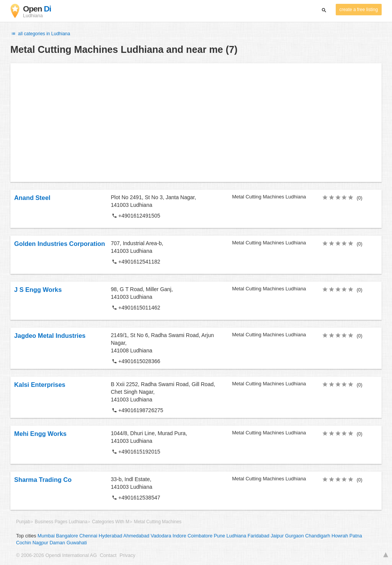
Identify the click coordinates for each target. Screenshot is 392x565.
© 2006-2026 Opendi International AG (56, 555)
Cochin (24, 543)
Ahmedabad (136, 536)
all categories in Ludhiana (40, 34)
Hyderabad (111, 536)
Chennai (88, 536)
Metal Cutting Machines (158, 522)
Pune (220, 536)
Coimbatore (200, 536)
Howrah (340, 536)
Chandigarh (318, 536)
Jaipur (277, 536)
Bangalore (67, 536)
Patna (356, 536)
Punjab (23, 522)
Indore (180, 536)
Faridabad (259, 536)
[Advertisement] (196, 123)
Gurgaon (295, 536)
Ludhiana (236, 536)
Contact (108, 555)
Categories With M (111, 522)
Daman (58, 543)
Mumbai (46, 536)
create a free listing (359, 10)
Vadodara (161, 536)
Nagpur (40, 543)
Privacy (127, 555)
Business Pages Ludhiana (61, 522)
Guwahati (77, 543)
